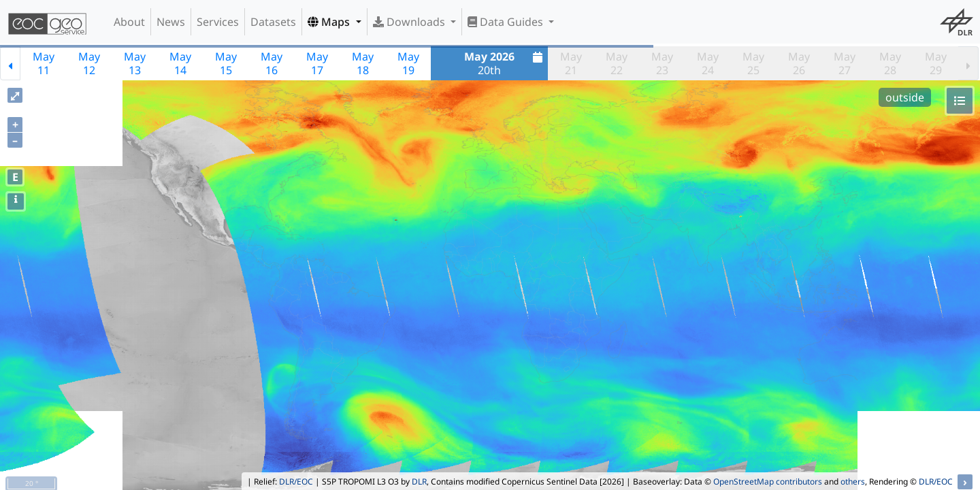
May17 (317, 63)
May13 (135, 63)
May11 (44, 63)
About (129, 22)
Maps (330, 22)
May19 (408, 63)
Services (218, 22)
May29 (936, 63)
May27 (845, 63)
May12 (89, 63)
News (171, 22)
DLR (419, 481)
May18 (363, 63)
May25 (753, 63)
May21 (571, 63)
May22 (617, 63)
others (853, 481)
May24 (708, 63)
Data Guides (507, 22)
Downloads (410, 22)
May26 (799, 63)
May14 (180, 63)
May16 (272, 63)
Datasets (273, 22)
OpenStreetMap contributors (768, 481)
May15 (226, 63)
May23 (662, 63)
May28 (890, 63)
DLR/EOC (296, 481)
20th (505, 63)
